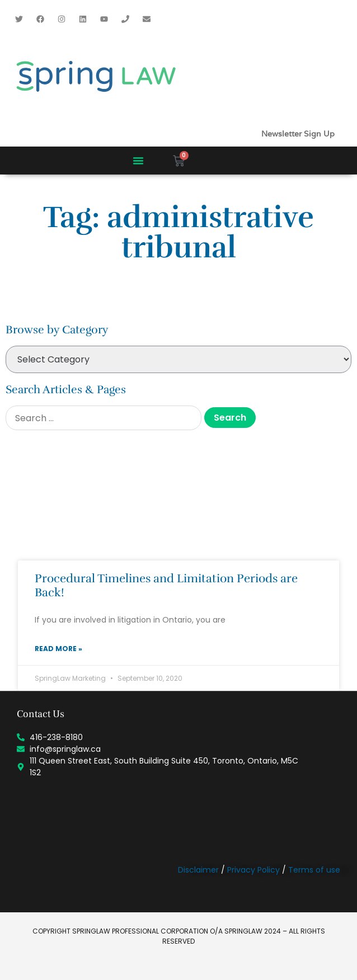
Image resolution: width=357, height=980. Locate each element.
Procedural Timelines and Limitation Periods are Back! (166, 585)
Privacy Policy (253, 870)
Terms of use (314, 870)
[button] (138, 161)
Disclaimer (198, 870)
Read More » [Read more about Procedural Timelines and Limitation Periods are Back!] (58, 649)
